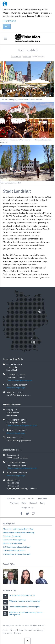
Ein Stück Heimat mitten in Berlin (22, 595)
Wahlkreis (27, 57)
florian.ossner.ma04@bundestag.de (23, 426)
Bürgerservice (27, 508)
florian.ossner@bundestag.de (20, 380)
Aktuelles (11, 498)
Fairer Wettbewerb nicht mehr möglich (24, 607)
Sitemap (13, 630)
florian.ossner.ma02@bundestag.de (23, 468)
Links (21, 630)
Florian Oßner (16, 57)
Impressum (8, 633)
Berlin (24, 503)
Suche (5, 630)
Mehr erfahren (9, 21)
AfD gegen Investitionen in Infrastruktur (25, 601)
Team (42, 503)
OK (7, 26)
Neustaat (33, 503)
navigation (5, 38)
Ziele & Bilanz (42, 498)
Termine (21, 498)
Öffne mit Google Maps (16, 388)
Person (31, 498)
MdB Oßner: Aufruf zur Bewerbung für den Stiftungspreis (26, 613)
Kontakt (17, 633)
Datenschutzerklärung (34, 630)
